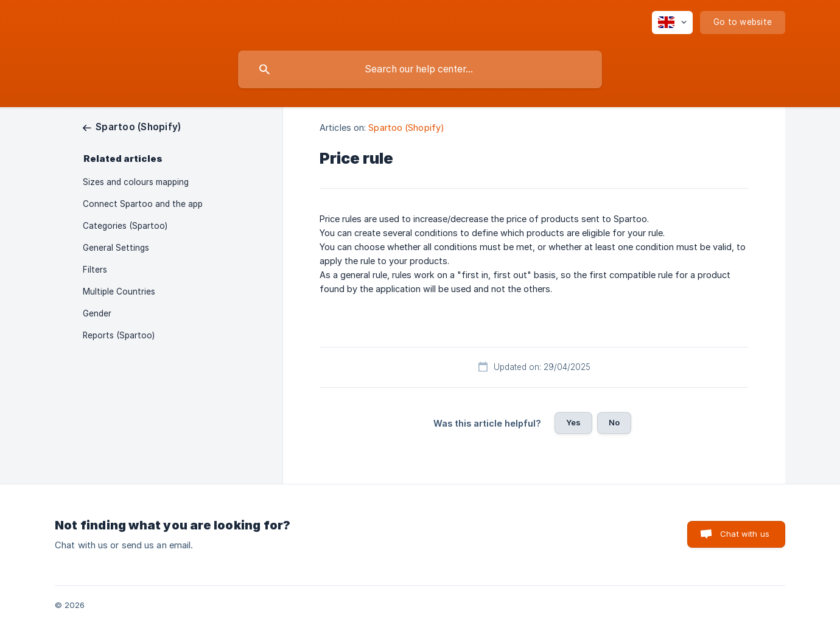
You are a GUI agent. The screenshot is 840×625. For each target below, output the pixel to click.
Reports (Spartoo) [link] (119, 335)
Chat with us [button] (745, 534)
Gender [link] (97, 313)
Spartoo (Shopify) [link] (406, 127)
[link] (132, 127)
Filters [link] (95, 270)
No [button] (614, 422)
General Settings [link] (116, 248)
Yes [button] (573, 422)
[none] (672, 23)
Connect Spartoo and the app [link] (143, 204)
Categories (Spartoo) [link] (125, 226)
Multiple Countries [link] (119, 292)
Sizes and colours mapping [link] (136, 182)
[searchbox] (420, 69)
